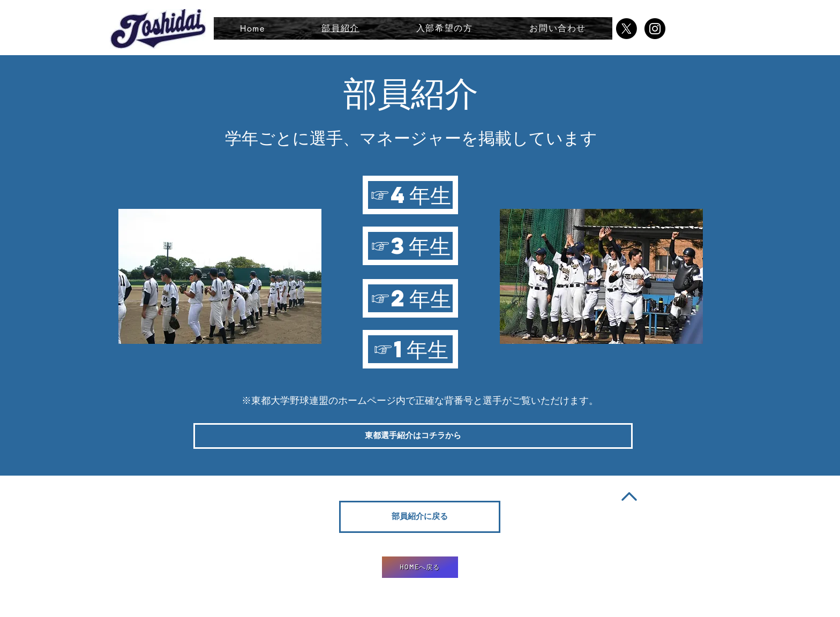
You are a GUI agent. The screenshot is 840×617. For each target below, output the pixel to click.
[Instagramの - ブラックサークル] (655, 29)
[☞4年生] (410, 195)
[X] (627, 29)
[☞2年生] (410, 298)
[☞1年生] (410, 349)
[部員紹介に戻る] (420, 517)
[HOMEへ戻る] (420, 567)
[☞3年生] (410, 246)
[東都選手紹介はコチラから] (413, 436)
